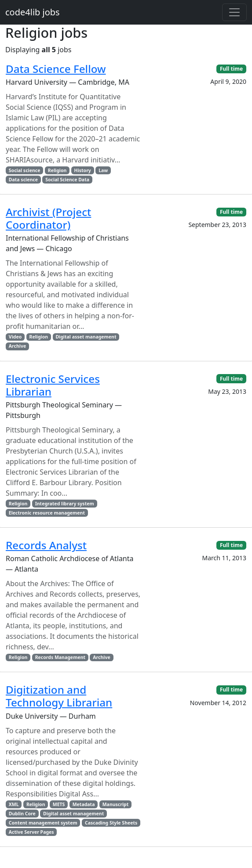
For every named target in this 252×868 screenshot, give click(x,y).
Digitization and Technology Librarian (59, 696)
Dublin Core (22, 814)
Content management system (43, 823)
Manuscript (116, 804)
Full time (231, 69)
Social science (25, 170)
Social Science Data (67, 180)
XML (14, 804)
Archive (17, 346)
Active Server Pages (31, 832)
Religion (57, 170)
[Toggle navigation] (234, 12)
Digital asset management (86, 337)
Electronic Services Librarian (53, 385)
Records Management (60, 657)
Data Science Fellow (56, 69)
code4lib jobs (33, 12)
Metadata (84, 804)
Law (103, 170)
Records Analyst (46, 545)
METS (59, 804)
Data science (23, 180)
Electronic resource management (47, 513)
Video (15, 337)
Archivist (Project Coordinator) (48, 218)
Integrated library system (65, 504)
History (83, 170)
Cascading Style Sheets (111, 823)
